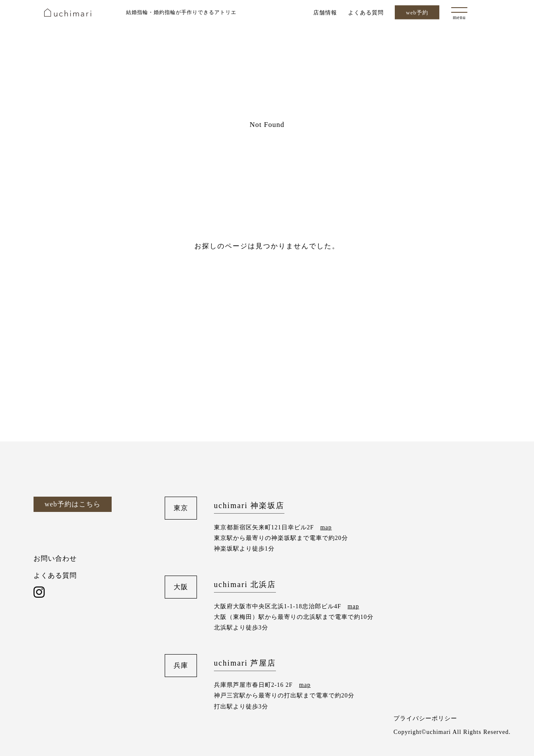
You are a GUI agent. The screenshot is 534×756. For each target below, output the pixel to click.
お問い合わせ (55, 558)
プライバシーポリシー (425, 718)
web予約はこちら (73, 504)
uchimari (68, 13)
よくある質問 (366, 12)
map (326, 527)
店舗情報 (325, 12)
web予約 (417, 13)
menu (460, 17)
